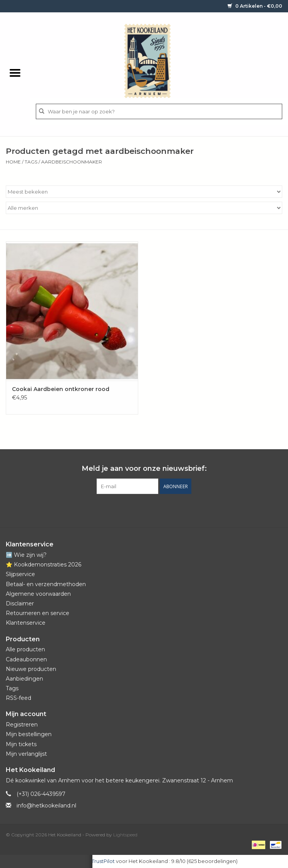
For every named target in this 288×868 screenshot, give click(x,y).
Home (13, 162)
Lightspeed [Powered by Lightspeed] (125, 835)
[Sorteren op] (144, 192)
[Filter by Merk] (144, 208)
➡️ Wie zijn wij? (26, 555)
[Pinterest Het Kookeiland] (137, 510)
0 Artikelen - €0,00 (255, 6)
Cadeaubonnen (26, 659)
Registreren (22, 725)
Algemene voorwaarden (38, 594)
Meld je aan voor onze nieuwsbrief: (144, 469)
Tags (31, 162)
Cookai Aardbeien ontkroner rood (61, 389)
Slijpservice (20, 574)
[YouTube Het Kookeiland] (151, 510)
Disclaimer (20, 603)
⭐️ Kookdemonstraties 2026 (44, 565)
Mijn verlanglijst (26, 754)
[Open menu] (15, 72)
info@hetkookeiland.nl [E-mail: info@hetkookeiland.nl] (46, 806)
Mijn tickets (21, 744)
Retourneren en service (38, 613)
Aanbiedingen (24, 679)
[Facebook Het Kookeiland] (123, 510)
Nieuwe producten (31, 669)
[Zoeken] (159, 111)
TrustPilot (103, 861)
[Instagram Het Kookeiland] (165, 510)
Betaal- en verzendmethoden (46, 584)
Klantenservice (26, 623)
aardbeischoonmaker (72, 162)
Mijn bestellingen (29, 734)
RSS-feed (18, 698)
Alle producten (25, 649)
